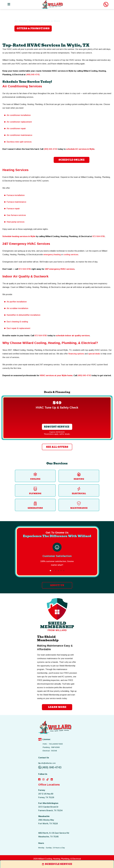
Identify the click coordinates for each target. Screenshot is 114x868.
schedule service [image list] (57, 864)
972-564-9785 (99, 236)
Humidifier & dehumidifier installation (24, 315)
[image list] (52, 5)
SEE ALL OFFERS (57, 447)
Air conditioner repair (16, 129)
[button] (50, 571)
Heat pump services (16, 222)
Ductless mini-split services (19, 142)
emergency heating (52, 255)
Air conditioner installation (19, 115)
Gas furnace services (16, 215)
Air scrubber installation (17, 308)
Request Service (57, 427)
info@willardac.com (47, 763)
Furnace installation (16, 195)
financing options (76, 354)
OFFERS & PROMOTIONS (33, 28)
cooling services (71, 255)
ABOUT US (57, 585)
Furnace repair (13, 209)
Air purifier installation (17, 302)
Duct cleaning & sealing (17, 322)
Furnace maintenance (16, 202)
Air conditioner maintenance (19, 135)
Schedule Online (72, 160)
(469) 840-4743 (33, 75)
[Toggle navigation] (9, 4)
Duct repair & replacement (18, 328)
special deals (94, 354)
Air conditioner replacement (19, 122)
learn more (57, 707)
